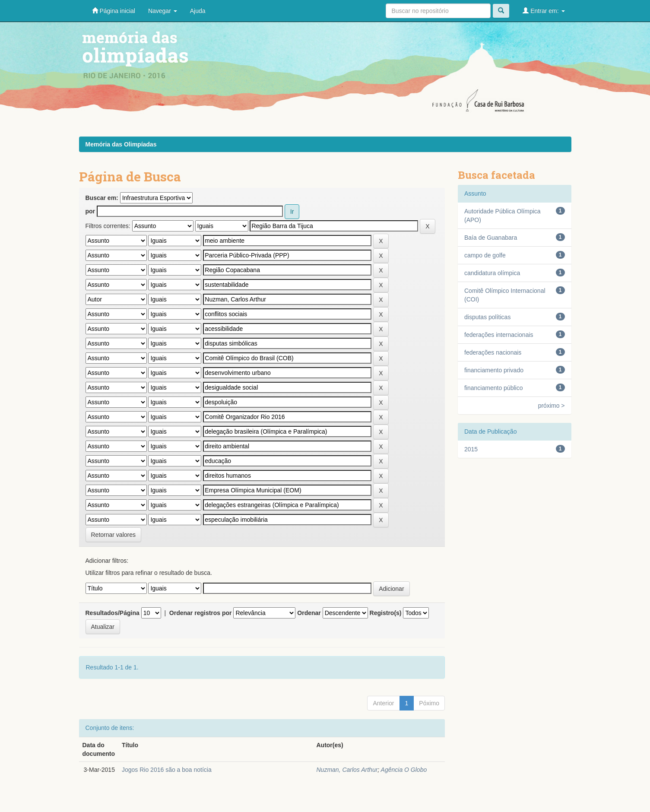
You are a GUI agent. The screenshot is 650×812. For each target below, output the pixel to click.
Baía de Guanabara (491, 238)
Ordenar (309, 613)
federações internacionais (499, 335)
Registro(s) (386, 613)
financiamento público (493, 388)
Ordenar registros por (201, 613)
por (90, 211)
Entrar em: (544, 11)
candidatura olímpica (492, 273)
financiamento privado (494, 370)
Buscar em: (102, 198)
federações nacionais (493, 352)
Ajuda (198, 11)
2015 (471, 449)
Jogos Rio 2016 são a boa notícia (167, 770)
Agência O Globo (404, 770)
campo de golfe (485, 255)
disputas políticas (487, 317)
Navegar (163, 11)
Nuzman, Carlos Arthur (347, 770)
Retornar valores (114, 535)
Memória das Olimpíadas (121, 144)
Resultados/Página (113, 613)
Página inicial (114, 11)
